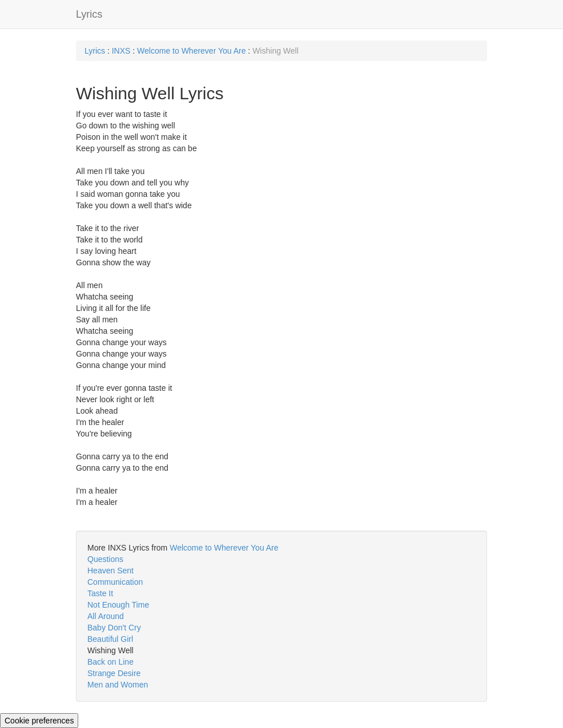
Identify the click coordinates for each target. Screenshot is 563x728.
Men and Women (118, 685)
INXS (121, 51)
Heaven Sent (110, 571)
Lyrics (89, 14)
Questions (105, 559)
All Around (106, 616)
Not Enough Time (118, 605)
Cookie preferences (39, 721)
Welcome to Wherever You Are (191, 51)
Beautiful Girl (110, 639)
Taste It (100, 593)
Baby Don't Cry (114, 628)
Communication (115, 582)
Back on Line (110, 662)
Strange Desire (114, 673)
